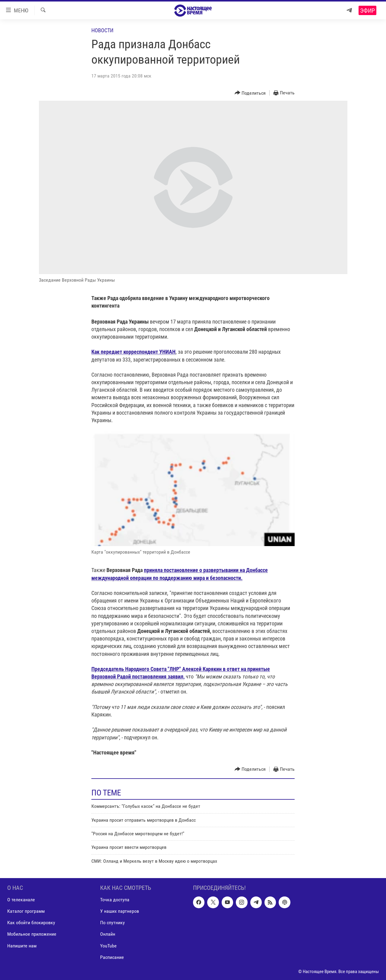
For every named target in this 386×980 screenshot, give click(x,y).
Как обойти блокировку (31, 923)
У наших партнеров (120, 911)
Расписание (112, 957)
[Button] (250, 93)
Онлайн (108, 934)
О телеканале (21, 900)
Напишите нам (22, 946)
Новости (102, 30)
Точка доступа (115, 900)
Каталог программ (26, 911)
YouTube (108, 946)
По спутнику (112, 923)
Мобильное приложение (32, 934)
